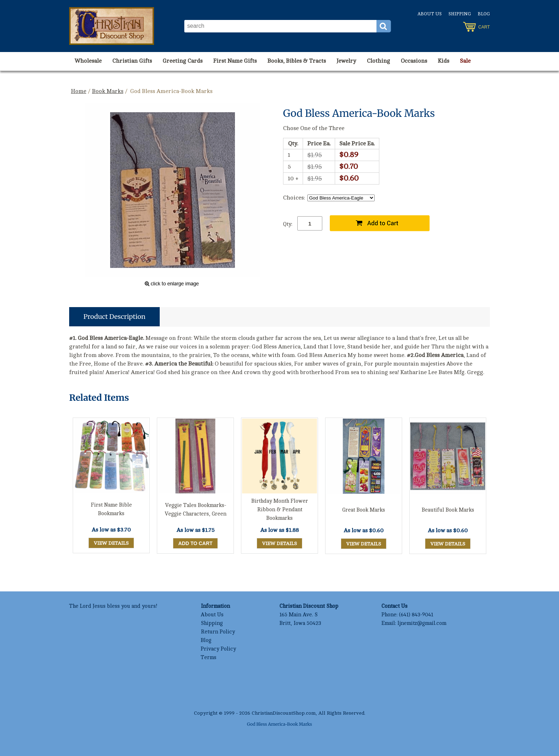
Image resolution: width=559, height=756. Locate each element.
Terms (209, 657)
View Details (111, 543)
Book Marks (108, 91)
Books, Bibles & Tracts (297, 61)
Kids (443, 61)
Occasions (414, 61)
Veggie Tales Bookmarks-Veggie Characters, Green (196, 510)
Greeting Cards (183, 61)
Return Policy (218, 632)
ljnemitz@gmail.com (422, 623)
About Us (430, 14)
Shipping (460, 14)
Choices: (294, 198)
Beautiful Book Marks (448, 510)
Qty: (288, 224)
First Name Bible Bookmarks (111, 509)
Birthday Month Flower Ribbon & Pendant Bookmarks (280, 510)
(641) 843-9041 (416, 615)
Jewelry (346, 61)
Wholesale (88, 61)
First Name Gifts (235, 61)
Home (79, 91)
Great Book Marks (364, 510)
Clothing (378, 61)
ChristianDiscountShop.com (284, 713)
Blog (484, 14)
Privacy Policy (218, 649)
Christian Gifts (132, 61)
